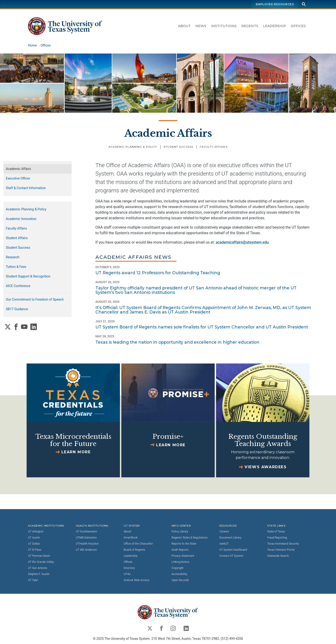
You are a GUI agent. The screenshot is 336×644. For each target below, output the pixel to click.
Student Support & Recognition (28, 276)
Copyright (177, 568)
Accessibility (179, 574)
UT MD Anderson (86, 550)
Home (32, 45)
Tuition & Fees (16, 267)
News (201, 26)
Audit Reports (180, 550)
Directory (129, 568)
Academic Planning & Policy (133, 147)
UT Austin (34, 538)
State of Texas (276, 532)
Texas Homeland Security (283, 544)
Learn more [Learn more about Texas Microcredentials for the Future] (76, 452)
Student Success (178, 147)
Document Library (230, 538)
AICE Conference (18, 286)
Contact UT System (231, 556)
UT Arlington (36, 532)
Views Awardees (266, 467)
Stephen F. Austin (39, 574)
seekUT (224, 544)
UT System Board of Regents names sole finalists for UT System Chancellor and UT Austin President (202, 327)
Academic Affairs (168, 133)
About (184, 26)
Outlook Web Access (136, 580)
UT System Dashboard (233, 550)
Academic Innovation (21, 219)
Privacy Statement (183, 556)
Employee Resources (275, 4)
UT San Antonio (38, 568)
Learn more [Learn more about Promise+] (171, 445)
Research (13, 257)
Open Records (180, 580)
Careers (224, 532)
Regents (250, 26)
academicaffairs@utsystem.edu (242, 242)
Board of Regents (134, 550)
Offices (298, 26)
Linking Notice (180, 562)
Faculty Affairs (214, 147)
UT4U (127, 574)
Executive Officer (18, 178)
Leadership (275, 26)
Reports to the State (184, 544)
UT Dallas (34, 544)
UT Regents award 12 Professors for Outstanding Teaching (158, 273)
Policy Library (180, 532)
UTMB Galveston (86, 538)
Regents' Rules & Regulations (190, 538)
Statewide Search (278, 556)
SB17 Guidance (17, 309)
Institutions (224, 26)
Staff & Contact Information (26, 188)
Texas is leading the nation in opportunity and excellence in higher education (177, 342)
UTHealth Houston (87, 544)
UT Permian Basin (39, 556)
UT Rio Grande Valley (41, 562)
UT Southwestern (86, 532)
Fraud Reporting (277, 538)
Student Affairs (17, 238)
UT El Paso (35, 550)
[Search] (304, 4)
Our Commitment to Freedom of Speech (35, 299)
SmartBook (131, 538)
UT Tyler (33, 580)
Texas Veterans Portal (281, 550)
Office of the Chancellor (138, 544)
